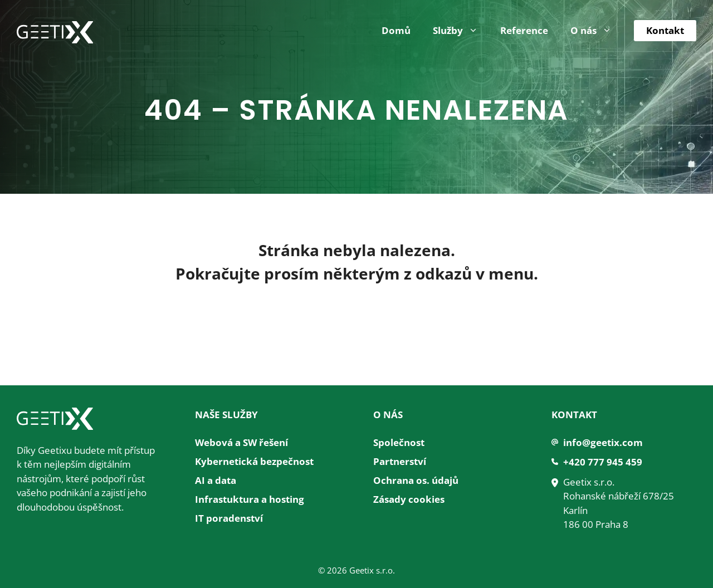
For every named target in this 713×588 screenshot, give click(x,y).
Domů (396, 30)
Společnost (399, 442)
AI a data (216, 480)
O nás (597, 31)
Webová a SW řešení (241, 442)
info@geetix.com (603, 442)
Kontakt (665, 30)
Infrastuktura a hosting (250, 499)
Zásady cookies (409, 499)
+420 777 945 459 (603, 462)
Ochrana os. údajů (416, 480)
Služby (461, 31)
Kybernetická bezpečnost (254, 461)
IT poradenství (229, 518)
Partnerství (400, 461)
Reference (524, 30)
